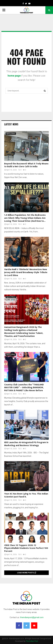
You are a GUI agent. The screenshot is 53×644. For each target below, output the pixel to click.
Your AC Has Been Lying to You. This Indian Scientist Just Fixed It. (26, 495)
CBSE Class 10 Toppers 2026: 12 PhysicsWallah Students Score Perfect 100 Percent (26, 548)
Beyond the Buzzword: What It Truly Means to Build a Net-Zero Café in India (26, 165)
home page (14, 76)
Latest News (11, 124)
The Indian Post (32, 641)
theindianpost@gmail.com (32, 617)
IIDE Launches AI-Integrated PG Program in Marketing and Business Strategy (26, 444)
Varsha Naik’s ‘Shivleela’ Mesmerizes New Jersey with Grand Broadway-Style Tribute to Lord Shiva (26, 272)
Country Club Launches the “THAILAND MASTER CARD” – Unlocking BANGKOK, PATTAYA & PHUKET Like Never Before (24, 388)
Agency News (11, 134)
